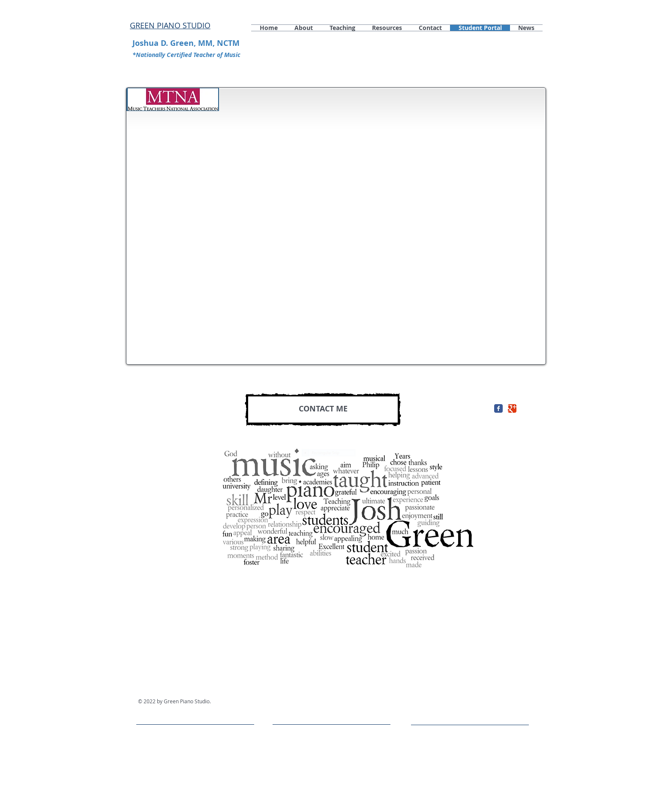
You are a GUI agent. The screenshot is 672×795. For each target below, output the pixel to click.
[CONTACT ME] (323, 409)
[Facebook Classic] (498, 408)
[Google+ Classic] (512, 408)
